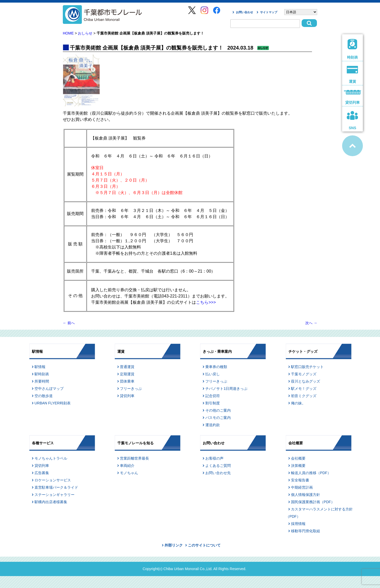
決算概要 (298, 466)
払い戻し (213, 374)
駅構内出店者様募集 (51, 502)
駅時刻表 (42, 374)
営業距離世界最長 (134, 458)
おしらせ (85, 33)
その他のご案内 (218, 410)
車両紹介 (127, 466)
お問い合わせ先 (218, 473)
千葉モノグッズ (304, 374)
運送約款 (213, 425)
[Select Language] (301, 12)
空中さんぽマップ (49, 389)
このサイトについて (204, 545)
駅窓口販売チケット (307, 367)
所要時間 (42, 381)
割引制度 (213, 403)
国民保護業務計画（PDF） (313, 502)
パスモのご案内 (218, 418)
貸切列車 (127, 396)
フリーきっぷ (131, 389)
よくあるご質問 (218, 466)
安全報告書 (300, 480)
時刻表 (352, 49)
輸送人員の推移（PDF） (311, 473)
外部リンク (174, 545)
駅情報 (40, 367)
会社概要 (298, 458)
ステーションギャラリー (55, 495)
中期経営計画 (302, 487)
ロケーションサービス (53, 480)
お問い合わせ (245, 12)
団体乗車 (127, 381)
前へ (69, 323)
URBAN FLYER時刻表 (53, 403)
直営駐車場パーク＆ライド (56, 487)
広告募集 (42, 473)
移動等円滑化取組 (306, 531)
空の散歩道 (44, 396)
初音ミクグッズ (304, 396)
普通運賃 (127, 367)
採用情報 (298, 524)
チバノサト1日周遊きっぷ (226, 389)
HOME (68, 33)
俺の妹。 (298, 403)
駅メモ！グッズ (304, 389)
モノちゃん (129, 473)
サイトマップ (269, 12)
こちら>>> (206, 302)
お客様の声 (214, 458)
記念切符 (213, 396)
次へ (311, 323)
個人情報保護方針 (306, 495)
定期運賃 (127, 374)
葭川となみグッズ (306, 381)
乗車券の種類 (216, 367)
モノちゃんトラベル (51, 458)
